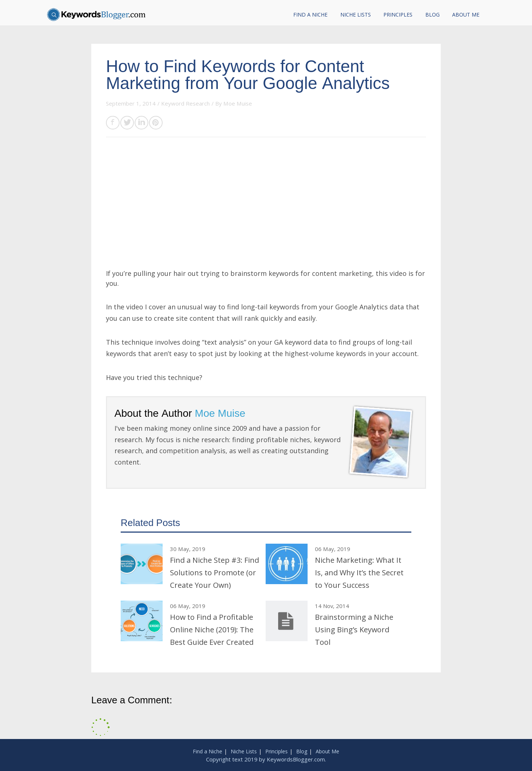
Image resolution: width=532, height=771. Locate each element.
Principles (398, 15)
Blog (432, 15)
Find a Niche (310, 15)
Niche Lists (356, 15)
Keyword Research (185, 103)
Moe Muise (238, 103)
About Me (466, 15)
